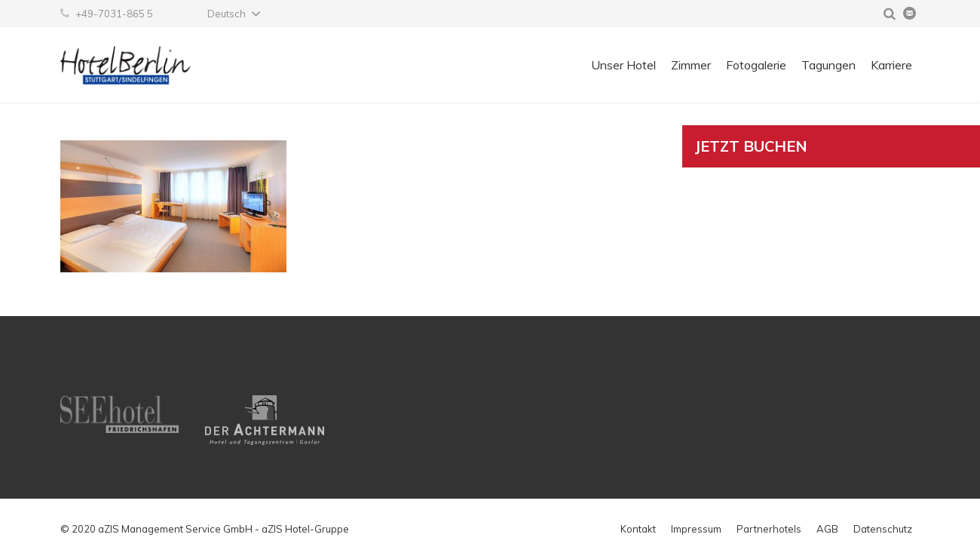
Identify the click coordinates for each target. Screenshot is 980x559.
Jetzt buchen (751, 146)
